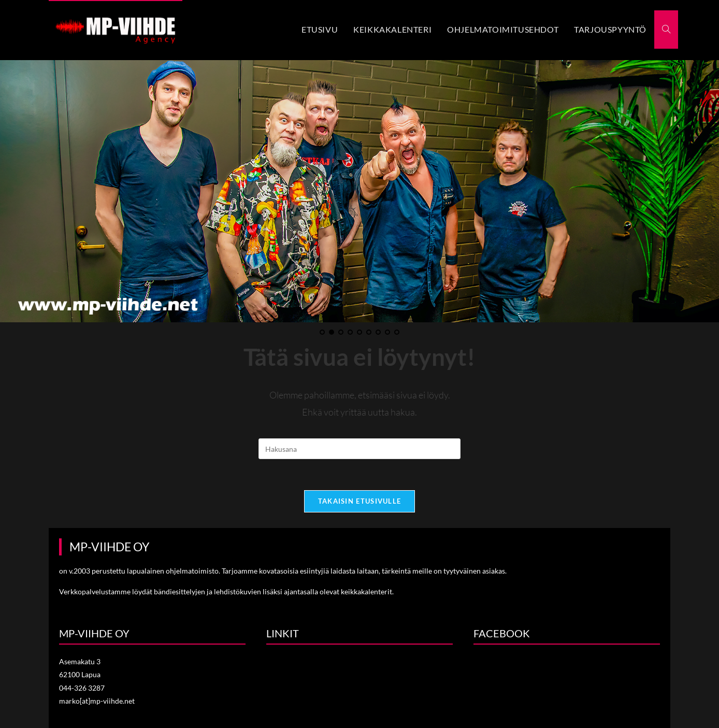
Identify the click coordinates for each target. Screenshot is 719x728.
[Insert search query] (359, 449)
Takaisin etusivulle (360, 501)
